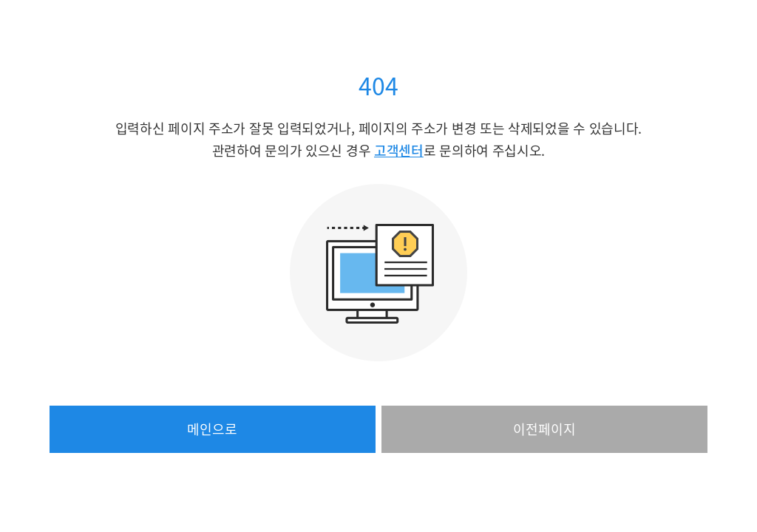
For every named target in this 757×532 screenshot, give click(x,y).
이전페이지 (544, 429)
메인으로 (212, 429)
